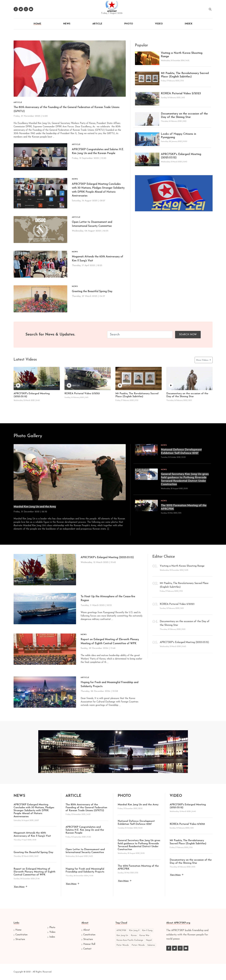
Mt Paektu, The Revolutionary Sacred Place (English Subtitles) (185, 75)
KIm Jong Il (134, 930)
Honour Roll (89, 944)
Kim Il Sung (147, 930)
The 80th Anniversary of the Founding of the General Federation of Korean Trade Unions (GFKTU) (86, 808)
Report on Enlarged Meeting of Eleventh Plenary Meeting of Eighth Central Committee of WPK (110, 641)
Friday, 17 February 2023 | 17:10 (127, 400)
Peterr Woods (138, 945)
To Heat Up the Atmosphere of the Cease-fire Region (108, 599)
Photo (52, 928)
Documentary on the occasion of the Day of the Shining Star (184, 115)
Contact (87, 949)
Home (18, 930)
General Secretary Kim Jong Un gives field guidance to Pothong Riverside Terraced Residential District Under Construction (185, 479)
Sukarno (151, 945)
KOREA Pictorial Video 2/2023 (181, 94)
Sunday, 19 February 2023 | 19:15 (76, 398)
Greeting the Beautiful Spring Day (92, 291)
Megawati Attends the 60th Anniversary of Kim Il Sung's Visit (97, 259)
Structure (20, 939)
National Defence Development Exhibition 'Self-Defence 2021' (181, 451)
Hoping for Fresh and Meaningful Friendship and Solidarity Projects (110, 684)
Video (52, 932)
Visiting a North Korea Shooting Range (182, 55)
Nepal (149, 940)
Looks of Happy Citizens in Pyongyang (178, 136)
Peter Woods (123, 945)
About (87, 930)
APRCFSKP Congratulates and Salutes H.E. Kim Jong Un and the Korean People (98, 151)
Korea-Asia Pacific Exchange (130, 940)
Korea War (144, 935)
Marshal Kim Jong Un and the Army (35, 507)
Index (52, 937)
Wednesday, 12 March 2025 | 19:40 (27, 400)
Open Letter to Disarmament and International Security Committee (92, 224)
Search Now (188, 335)
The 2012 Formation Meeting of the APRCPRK (184, 507)
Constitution (21, 935)
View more (21, 886)
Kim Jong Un (122, 935)
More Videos (204, 360)
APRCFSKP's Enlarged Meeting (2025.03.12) (181, 156)
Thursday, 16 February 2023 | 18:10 (179, 400)
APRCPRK (121, 930)
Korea (134, 935)
